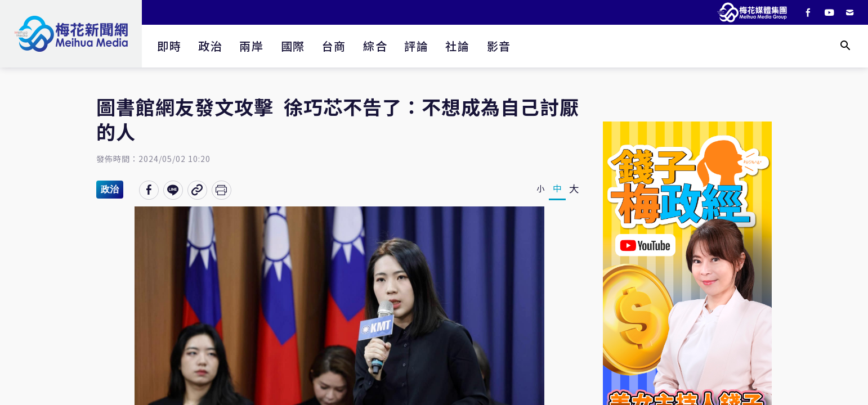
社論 (457, 46)
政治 (210, 46)
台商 (334, 46)
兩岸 (251, 46)
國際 (293, 46)
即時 (169, 46)
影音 (499, 46)
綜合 (375, 46)
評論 (416, 46)
